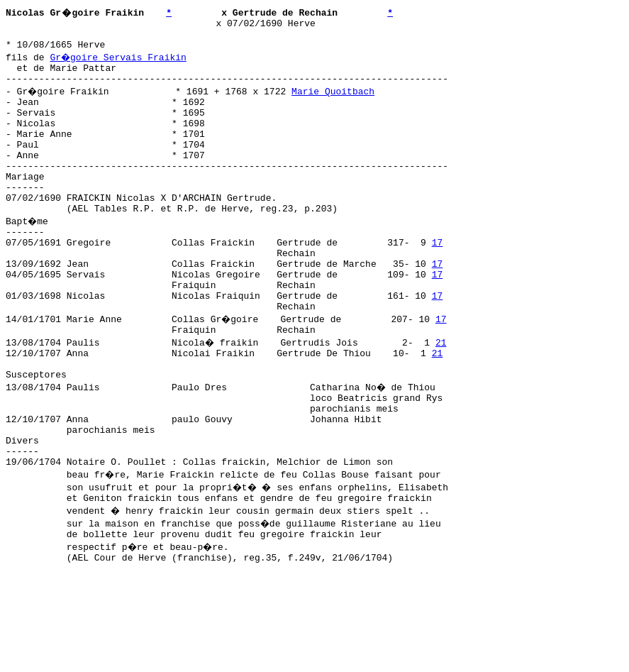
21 (442, 395)
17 (438, 280)
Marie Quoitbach (335, 101)
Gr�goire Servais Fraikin (119, 63)
